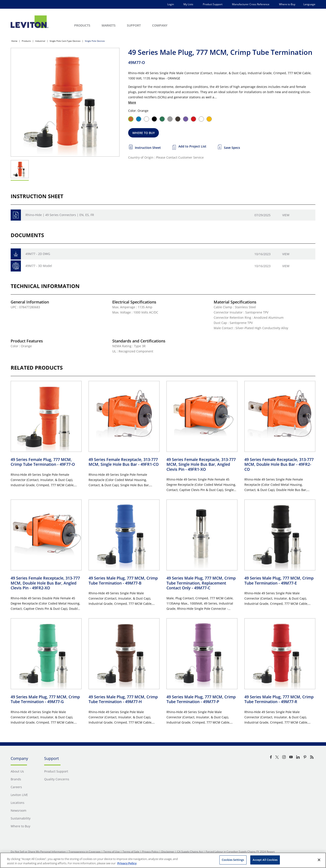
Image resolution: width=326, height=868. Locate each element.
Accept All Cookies (265, 860)
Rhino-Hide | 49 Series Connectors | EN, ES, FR (60, 215)
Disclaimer (168, 852)
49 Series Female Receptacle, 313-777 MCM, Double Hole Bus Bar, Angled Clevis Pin (45, 583)
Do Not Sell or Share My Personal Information (38, 852)
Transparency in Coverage (85, 852)
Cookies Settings (233, 860)
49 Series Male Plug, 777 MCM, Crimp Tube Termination (123, 581)
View (286, 215)
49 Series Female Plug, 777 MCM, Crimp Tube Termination (43, 462)
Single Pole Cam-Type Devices (65, 41)
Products (26, 41)
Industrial (40, 41)
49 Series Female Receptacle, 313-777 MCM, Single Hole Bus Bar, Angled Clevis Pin (201, 464)
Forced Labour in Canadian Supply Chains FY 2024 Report (240, 852)
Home (14, 41)
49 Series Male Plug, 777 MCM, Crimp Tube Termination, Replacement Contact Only (201, 583)
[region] (163, 860)
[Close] (319, 860)
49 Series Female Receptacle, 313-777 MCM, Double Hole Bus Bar (279, 464)
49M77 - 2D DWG (38, 254)
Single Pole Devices (95, 41)
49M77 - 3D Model (39, 266)
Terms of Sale (131, 852)
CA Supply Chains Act (190, 852)
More (132, 102)
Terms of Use (112, 852)
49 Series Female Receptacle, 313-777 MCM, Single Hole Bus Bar (124, 462)
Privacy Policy (150, 852)
